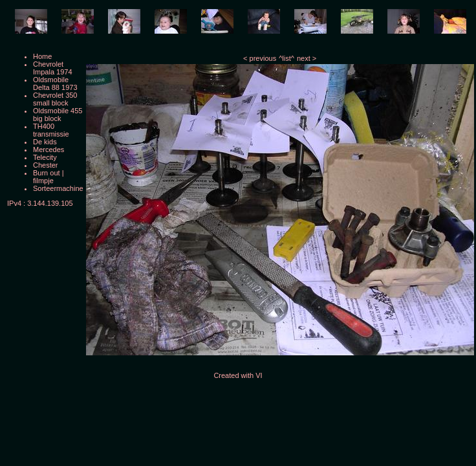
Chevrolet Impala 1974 (53, 68)
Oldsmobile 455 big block (58, 115)
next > (307, 58)
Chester (46, 165)
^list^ (287, 58)
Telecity (45, 157)
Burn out (47, 173)
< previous (260, 58)
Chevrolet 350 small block (55, 99)
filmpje (43, 181)
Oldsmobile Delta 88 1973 (55, 83)
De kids (45, 142)
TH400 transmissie (51, 130)
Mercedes (49, 150)
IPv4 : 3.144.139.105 (40, 203)
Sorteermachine (58, 188)
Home (42, 56)
